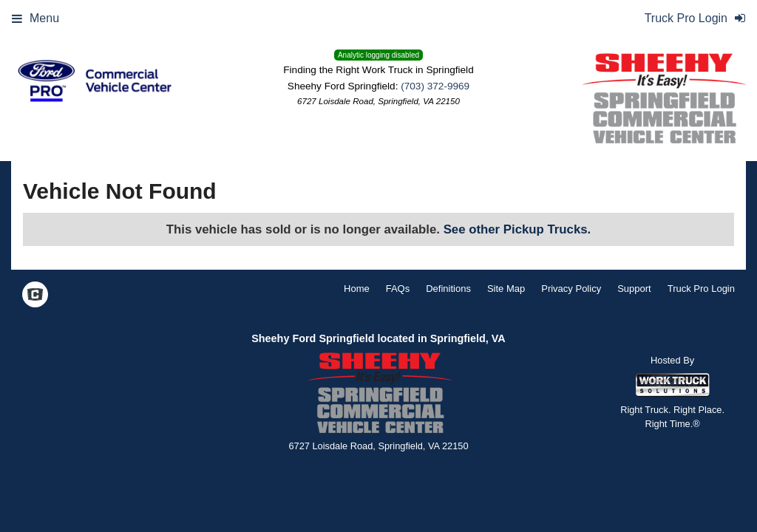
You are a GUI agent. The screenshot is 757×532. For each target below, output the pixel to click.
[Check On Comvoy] (35, 296)
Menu (35, 18)
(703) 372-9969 (435, 86)
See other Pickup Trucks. (517, 229)
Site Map (506, 289)
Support (634, 289)
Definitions (448, 289)
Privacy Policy (571, 289)
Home (357, 289)
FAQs (398, 289)
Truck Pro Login (701, 289)
